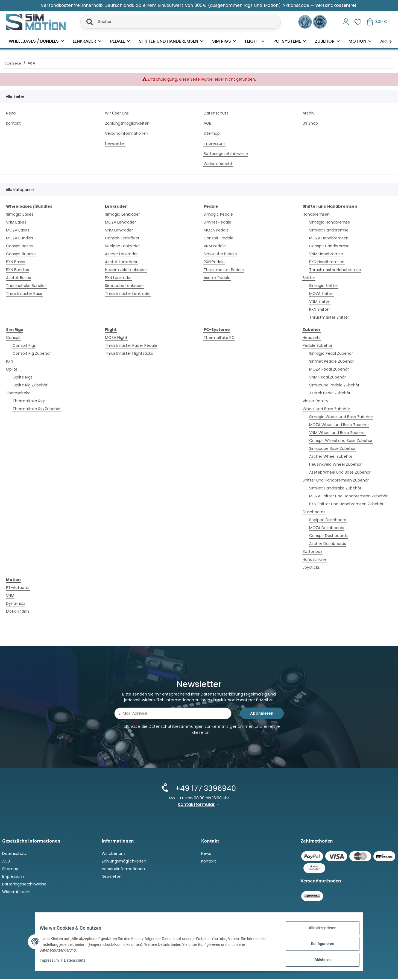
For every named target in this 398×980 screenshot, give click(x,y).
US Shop (310, 123)
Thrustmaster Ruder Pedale (131, 345)
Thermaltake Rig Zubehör (37, 409)
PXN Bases (16, 262)
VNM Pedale (215, 246)
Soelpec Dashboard (328, 520)
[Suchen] (181, 22)
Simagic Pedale (218, 214)
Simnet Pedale (217, 222)
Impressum (54, 963)
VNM (10, 595)
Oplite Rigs (23, 377)
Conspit (13, 338)
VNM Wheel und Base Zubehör (338, 433)
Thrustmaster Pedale (224, 270)
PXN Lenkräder (118, 278)
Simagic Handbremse (330, 222)
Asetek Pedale (217, 278)
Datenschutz (79, 963)
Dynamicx (16, 603)
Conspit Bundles (21, 254)
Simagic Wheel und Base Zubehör (341, 417)
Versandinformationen (127, 133)
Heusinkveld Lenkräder (126, 270)
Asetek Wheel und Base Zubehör (340, 472)
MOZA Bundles (20, 238)
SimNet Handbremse (329, 230)
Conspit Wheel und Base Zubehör (341, 441)
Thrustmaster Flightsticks (129, 353)
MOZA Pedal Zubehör (329, 369)
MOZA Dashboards (327, 528)
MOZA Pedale (216, 230)
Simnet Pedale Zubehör (331, 361)
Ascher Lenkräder (121, 254)
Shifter (309, 278)
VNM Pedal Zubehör (327, 377)
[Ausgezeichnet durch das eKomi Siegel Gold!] (306, 21)
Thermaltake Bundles (26, 286)
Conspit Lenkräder (122, 238)
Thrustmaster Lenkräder (128, 294)
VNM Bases (16, 222)
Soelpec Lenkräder (122, 246)
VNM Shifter (320, 301)
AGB (207, 123)
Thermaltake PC (219, 338)
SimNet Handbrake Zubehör (335, 488)
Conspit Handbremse (329, 246)
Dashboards (314, 512)
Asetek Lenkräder (121, 262)
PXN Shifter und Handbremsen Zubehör (346, 504)
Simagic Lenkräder (122, 214)
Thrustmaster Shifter (329, 317)
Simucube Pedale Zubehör (334, 385)
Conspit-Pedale (219, 238)
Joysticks (311, 567)
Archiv (308, 113)
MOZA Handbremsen (329, 238)
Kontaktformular (196, 805)
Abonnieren (262, 715)
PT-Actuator (18, 588)
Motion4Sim (17, 611)
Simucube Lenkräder (125, 286)
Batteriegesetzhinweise (226, 154)
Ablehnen (318, 961)
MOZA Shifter (322, 294)
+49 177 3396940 (204, 789)
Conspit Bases (19, 246)
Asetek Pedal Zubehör (330, 393)
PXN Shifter (320, 309)
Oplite (12, 369)
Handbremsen (316, 214)
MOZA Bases (18, 230)
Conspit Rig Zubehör (32, 353)
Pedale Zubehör (317, 345)
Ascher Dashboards (328, 544)
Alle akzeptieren (318, 932)
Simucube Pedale (220, 254)
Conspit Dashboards (328, 536)
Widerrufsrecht (218, 164)
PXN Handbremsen (327, 262)
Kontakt (13, 123)
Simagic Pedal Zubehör (331, 353)
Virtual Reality (315, 401)
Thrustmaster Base (24, 294)
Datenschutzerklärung (222, 696)
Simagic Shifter (324, 286)
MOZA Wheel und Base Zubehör (339, 425)
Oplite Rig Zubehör (30, 385)
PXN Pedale (214, 262)
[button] (346, 22)
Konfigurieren (318, 946)
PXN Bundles (17, 270)
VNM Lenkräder (119, 230)
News (11, 113)
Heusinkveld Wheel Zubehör (335, 464)
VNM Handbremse (326, 254)
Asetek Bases (18, 278)
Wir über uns (117, 113)
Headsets (311, 338)
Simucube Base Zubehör (332, 448)
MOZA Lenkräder (120, 222)
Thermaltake (18, 393)
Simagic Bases (20, 214)
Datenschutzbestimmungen (176, 728)
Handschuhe (315, 559)
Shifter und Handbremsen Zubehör (336, 480)
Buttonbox (312, 551)
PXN (10, 361)
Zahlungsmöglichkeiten (127, 123)
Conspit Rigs (24, 345)
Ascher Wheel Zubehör (331, 456)
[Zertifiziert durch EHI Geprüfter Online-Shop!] (320, 21)
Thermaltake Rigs (29, 401)
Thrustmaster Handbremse (335, 270)
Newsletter (115, 143)
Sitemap (212, 133)
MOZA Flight (116, 338)
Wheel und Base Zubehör (326, 409)
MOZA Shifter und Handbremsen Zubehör (348, 496)
